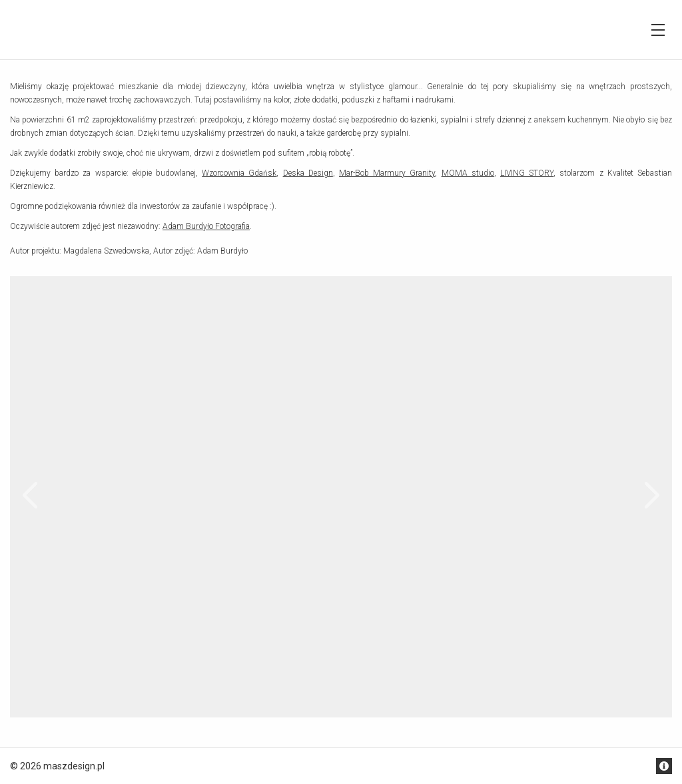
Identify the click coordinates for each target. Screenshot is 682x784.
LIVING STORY (527, 173)
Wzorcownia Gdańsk (239, 173)
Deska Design (308, 173)
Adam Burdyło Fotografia (206, 226)
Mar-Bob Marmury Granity (387, 173)
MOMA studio (468, 173)
